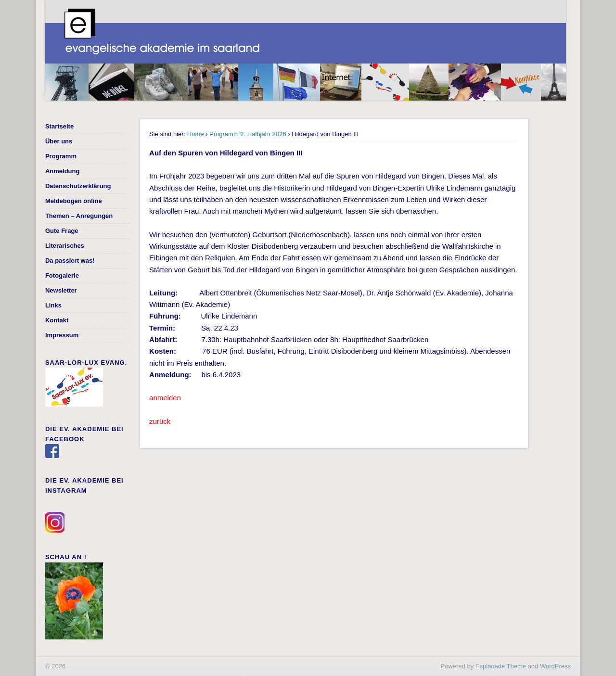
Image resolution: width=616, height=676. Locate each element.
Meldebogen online (74, 201)
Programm (61, 156)
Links (53, 305)
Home (196, 134)
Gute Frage (62, 231)
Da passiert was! (70, 261)
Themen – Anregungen (79, 216)
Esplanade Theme (501, 666)
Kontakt (57, 320)
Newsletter (61, 290)
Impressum (62, 335)
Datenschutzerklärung (78, 186)
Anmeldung (63, 171)
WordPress (555, 666)
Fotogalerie (62, 275)
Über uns (59, 141)
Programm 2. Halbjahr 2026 (248, 134)
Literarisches (65, 246)
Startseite (59, 126)
